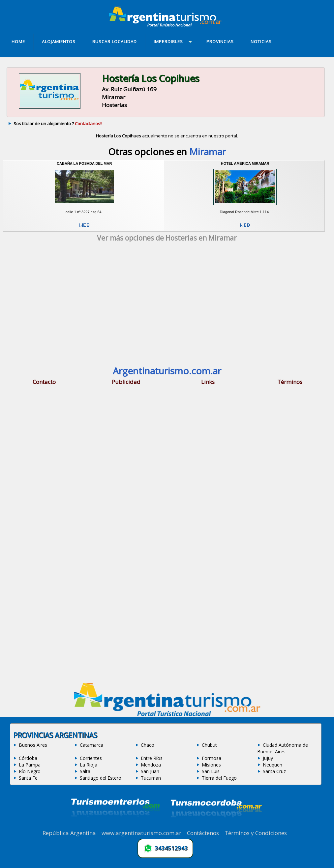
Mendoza (151, 765)
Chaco (148, 745)
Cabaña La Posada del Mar (84, 163)
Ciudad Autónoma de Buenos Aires (283, 748)
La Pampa (30, 765)
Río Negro (30, 771)
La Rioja (89, 765)
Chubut (209, 745)
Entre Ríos (152, 758)
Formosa (212, 758)
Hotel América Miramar (245, 163)
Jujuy (268, 758)
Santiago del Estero (101, 778)
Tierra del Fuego (219, 778)
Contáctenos (203, 833)
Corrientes (91, 758)
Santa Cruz (274, 771)
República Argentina (69, 833)
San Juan (150, 771)
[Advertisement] (167, 305)
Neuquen (273, 765)
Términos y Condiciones (256, 833)
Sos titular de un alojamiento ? (58, 124)
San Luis (211, 771)
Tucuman (151, 778)
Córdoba (28, 758)
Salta (85, 771)
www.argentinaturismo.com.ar (141, 833)
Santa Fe (28, 778)
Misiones (211, 765)
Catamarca (91, 745)
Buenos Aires (33, 745)
